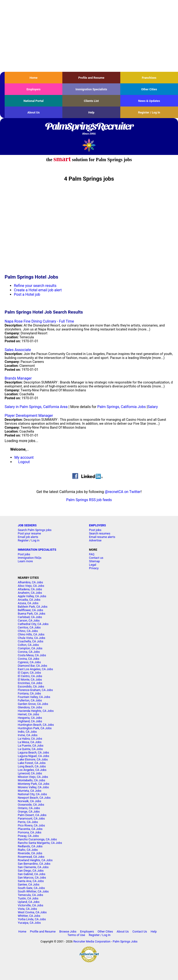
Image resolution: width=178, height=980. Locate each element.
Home (34, 78)
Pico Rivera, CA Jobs (31, 825)
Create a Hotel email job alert (38, 290)
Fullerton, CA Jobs (30, 700)
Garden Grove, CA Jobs (33, 704)
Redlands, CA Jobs (30, 846)
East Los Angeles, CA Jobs (35, 669)
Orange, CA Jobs (29, 812)
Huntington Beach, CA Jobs (36, 725)
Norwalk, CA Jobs (30, 801)
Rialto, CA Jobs (28, 850)
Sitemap (94, 561)
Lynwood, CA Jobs (30, 773)
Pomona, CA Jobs (30, 832)
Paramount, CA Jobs (31, 818)
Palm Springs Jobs (125, 941)
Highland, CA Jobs (30, 721)
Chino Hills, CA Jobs (31, 634)
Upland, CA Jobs (29, 902)
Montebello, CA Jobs (32, 780)
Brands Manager (18, 378)
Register (23, 540)
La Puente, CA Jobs (31, 746)
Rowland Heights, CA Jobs (35, 860)
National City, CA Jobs (32, 794)
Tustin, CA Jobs (28, 898)
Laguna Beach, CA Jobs (33, 752)
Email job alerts (28, 537)
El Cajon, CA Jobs (29, 673)
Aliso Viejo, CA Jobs (31, 586)
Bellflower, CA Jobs (30, 610)
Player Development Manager (29, 416)
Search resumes (100, 533)
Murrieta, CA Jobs (30, 791)
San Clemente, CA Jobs (33, 867)
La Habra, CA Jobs (30, 739)
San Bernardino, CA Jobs (34, 864)
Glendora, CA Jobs (30, 707)
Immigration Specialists (91, 89)
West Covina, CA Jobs (32, 912)
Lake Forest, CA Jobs (32, 763)
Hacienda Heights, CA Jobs (36, 711)
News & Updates (149, 101)
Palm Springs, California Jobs (122, 407)
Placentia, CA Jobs (30, 829)
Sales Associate (18, 350)
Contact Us (140, 931)
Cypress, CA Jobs (29, 662)
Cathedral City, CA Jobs (33, 624)
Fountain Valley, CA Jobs (34, 697)
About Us (33, 112)
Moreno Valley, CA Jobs (33, 787)
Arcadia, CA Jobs (29, 600)
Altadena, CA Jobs (30, 589)
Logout (24, 462)
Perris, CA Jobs (28, 822)
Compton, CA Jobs (30, 648)
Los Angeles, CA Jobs (32, 770)
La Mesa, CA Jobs (30, 742)
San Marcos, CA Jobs (32, 878)
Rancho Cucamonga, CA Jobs (37, 839)
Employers (33, 89)
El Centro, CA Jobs (30, 676)
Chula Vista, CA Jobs (32, 638)
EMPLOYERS (97, 525)
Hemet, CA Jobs (29, 714)
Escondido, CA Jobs (31, 686)
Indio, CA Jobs (27, 732)
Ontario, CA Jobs (29, 808)
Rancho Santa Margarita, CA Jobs (40, 843)
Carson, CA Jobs (29, 620)
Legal (93, 565)
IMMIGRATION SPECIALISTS (37, 550)
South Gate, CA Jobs (31, 888)
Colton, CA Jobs (28, 645)
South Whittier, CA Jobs (33, 891)
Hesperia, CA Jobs (30, 718)
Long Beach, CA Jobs (32, 766)
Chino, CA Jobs (28, 631)
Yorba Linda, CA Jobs (32, 919)
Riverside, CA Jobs (30, 853)
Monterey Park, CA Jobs (34, 784)
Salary (153, 407)
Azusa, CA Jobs (28, 603)
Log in (35, 540)
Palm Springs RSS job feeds (89, 500)
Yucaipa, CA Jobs (29, 923)
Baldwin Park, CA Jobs (33, 607)
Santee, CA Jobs (29, 884)
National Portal (33, 101)
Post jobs (95, 530)
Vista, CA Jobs (27, 909)
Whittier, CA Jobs (29, 916)
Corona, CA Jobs (29, 652)
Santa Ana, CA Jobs (31, 881)
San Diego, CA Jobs (31, 871)
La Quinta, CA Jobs (30, 749)
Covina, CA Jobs (29, 659)
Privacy (94, 568)
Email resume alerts (102, 537)
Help (91, 112)
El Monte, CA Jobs (30, 680)
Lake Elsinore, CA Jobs (33, 759)
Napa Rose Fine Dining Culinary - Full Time (39, 321)
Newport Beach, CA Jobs (34, 798)
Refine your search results (35, 286)
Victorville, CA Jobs (31, 905)
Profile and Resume (91, 78)
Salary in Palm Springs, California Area (36, 407)
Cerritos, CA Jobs (29, 627)
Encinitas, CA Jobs (30, 683)
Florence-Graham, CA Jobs (35, 690)
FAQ (92, 554)
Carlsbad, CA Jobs (30, 617)
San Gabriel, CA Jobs (32, 874)
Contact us (96, 558)
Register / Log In (149, 112)
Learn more (25, 561)
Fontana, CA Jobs (29, 693)
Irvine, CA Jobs (28, 735)
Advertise (95, 540)
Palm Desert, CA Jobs (32, 815)
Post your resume (29, 533)
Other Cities (149, 89)
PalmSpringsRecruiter (89, 129)
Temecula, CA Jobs (30, 895)
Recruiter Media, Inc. (89, 145)
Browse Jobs (68, 931)
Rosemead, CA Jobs (31, 857)
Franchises (149, 78)
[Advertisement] (89, 36)
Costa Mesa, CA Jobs (32, 655)
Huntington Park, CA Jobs (35, 728)
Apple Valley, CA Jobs (32, 596)
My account (24, 457)
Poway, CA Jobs (28, 836)
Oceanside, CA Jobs (31, 805)
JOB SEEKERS (27, 525)
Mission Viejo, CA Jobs (33, 777)
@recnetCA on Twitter (123, 492)
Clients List (91, 101)
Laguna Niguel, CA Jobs (33, 756)
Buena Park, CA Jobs (32, 614)
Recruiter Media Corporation (92, 941)
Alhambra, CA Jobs (30, 582)
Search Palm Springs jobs (35, 530)
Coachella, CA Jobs (31, 641)
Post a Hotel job (27, 294)
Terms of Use (76, 935)
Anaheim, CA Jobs (30, 593)
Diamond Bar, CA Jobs (33, 666)
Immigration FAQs (30, 558)
